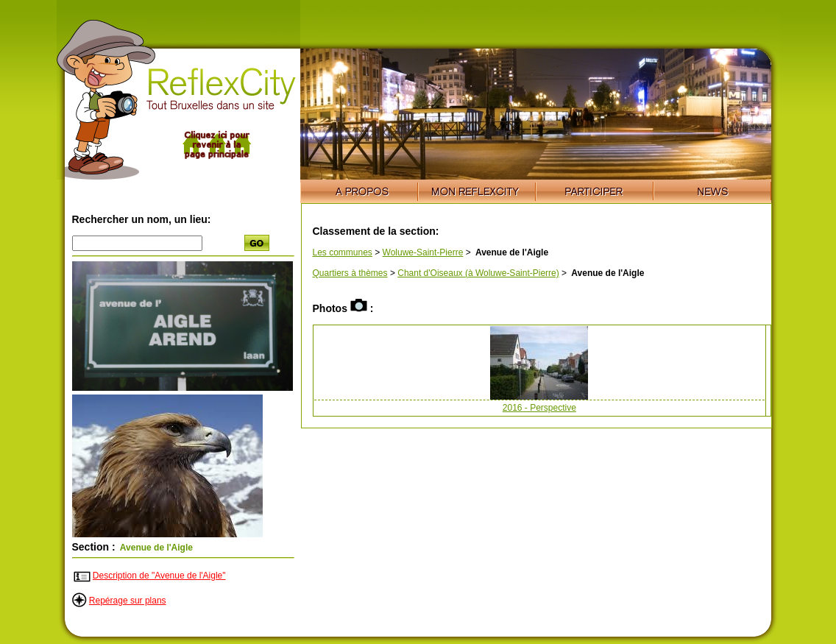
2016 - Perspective (539, 408)
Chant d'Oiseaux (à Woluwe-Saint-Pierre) (478, 273)
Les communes (343, 252)
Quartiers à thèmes (350, 273)
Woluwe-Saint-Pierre (423, 252)
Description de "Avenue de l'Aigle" (159, 576)
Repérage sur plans (128, 601)
